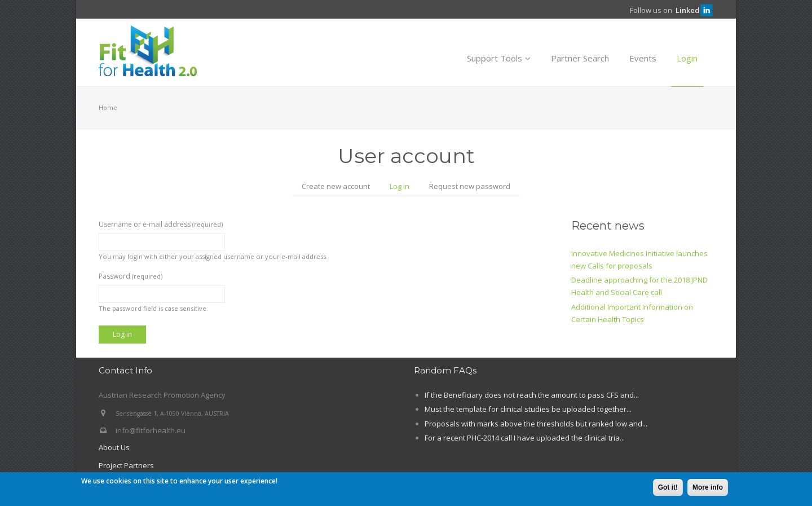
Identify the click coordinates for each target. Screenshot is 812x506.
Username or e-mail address (161, 224)
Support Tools (499, 58)
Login (687, 58)
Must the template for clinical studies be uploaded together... (528, 409)
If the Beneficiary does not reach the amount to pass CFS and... (532, 395)
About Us (114, 447)
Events (643, 58)
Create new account (336, 186)
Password (131, 276)
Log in (404, 187)
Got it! (668, 489)
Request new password (470, 186)
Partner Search (580, 58)
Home (108, 107)
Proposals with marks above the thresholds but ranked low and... (536, 424)
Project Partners (126, 465)
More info (708, 489)
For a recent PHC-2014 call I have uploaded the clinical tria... (525, 438)
